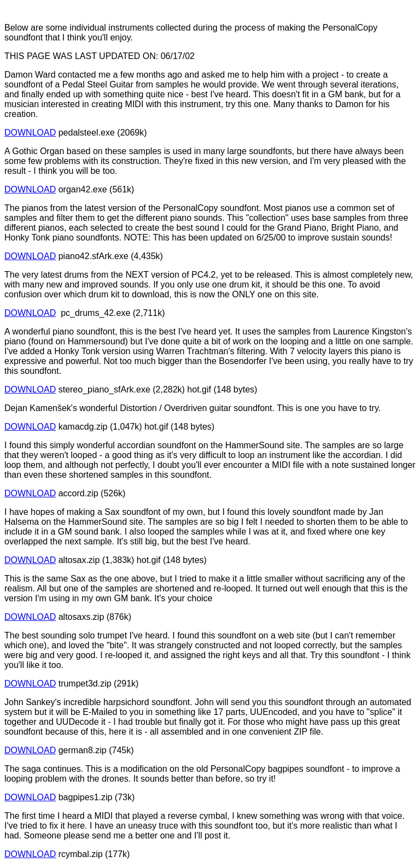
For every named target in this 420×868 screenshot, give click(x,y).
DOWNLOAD (30, 133)
